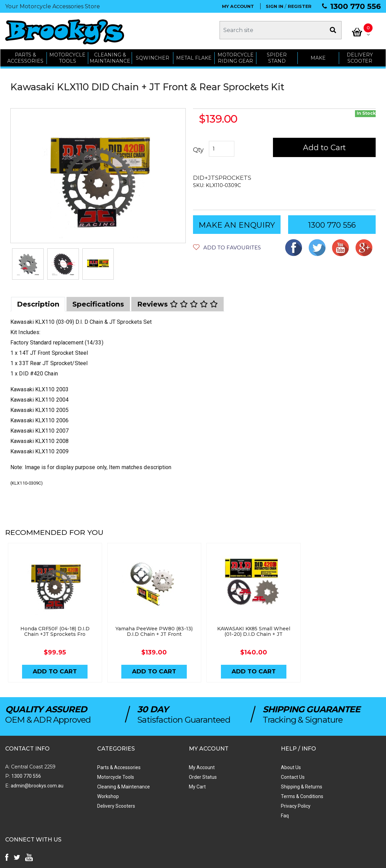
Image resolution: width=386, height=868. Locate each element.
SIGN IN (275, 6)
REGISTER (300, 6)
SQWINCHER (153, 56)
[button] (227, 245)
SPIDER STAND (277, 56)
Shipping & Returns (246, 784)
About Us (235, 765)
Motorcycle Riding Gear (236, 56)
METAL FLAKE (194, 56)
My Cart (160, 784)
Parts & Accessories (100, 765)
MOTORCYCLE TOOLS (67, 56)
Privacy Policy (240, 804)
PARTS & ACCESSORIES (25, 56)
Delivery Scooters (98, 804)
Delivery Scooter (360, 56)
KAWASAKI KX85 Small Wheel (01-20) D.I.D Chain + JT (240, 628)
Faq (229, 813)
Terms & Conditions (246, 794)
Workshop (89, 794)
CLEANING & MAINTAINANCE (110, 56)
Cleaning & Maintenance (105, 784)
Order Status (166, 775)
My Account (165, 765)
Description (38, 302)
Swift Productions (98, 859)
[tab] (38, 302)
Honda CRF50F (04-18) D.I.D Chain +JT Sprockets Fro (52, 628)
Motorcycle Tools (97, 775)
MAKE (318, 56)
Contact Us (237, 775)
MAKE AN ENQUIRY (237, 223)
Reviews (177, 302)
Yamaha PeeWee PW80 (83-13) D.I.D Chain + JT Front (146, 628)
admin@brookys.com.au (37, 783)
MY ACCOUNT (238, 6)
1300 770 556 (355, 6)
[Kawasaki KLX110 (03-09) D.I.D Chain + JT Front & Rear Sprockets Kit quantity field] (222, 147)
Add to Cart (325, 146)
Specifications (98, 302)
